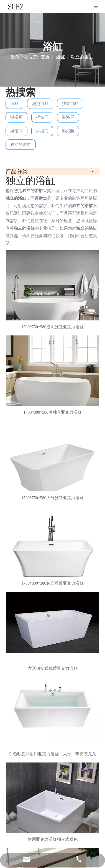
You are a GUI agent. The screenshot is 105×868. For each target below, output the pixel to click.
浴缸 (14, 104)
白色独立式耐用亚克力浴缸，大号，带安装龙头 (53, 754)
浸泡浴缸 (40, 104)
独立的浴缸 (21, 144)
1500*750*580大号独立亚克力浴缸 (53, 498)
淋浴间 (16, 131)
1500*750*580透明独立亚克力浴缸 (53, 327)
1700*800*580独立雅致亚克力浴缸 (53, 583)
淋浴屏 (68, 117)
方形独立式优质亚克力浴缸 (53, 668)
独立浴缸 (70, 104)
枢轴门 (42, 117)
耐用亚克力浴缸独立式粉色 (53, 839)
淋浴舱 (68, 131)
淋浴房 (16, 117)
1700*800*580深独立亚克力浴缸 (53, 412)
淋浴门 (42, 131)
